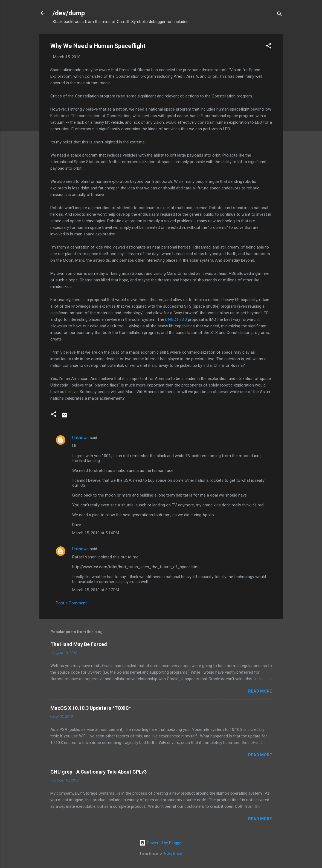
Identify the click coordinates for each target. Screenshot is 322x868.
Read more (260, 691)
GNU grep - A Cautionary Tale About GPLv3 (98, 772)
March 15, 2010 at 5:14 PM (96, 533)
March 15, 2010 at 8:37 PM (96, 590)
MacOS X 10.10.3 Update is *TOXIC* (91, 708)
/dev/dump (69, 13)
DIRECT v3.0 (176, 319)
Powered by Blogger (161, 843)
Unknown (80, 438)
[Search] (280, 15)
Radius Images (173, 854)
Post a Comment (71, 603)
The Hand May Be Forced (79, 644)
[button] (269, 47)
